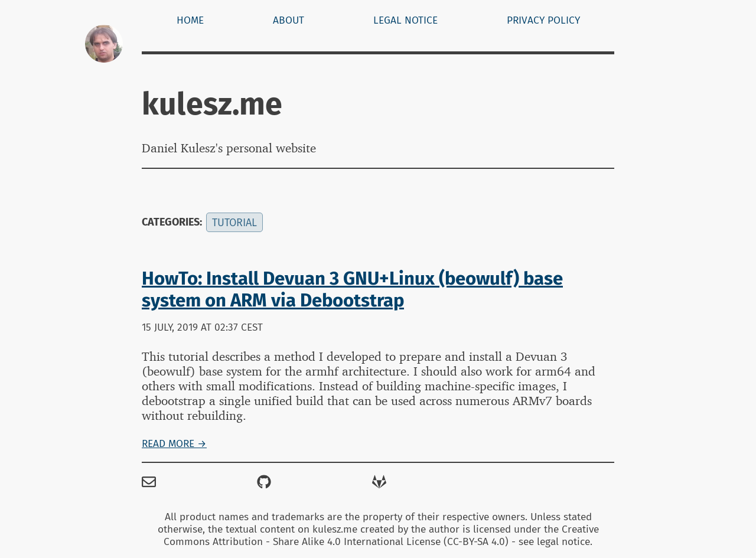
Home (190, 20)
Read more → (174, 444)
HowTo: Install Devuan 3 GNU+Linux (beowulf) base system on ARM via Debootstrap (352, 289)
